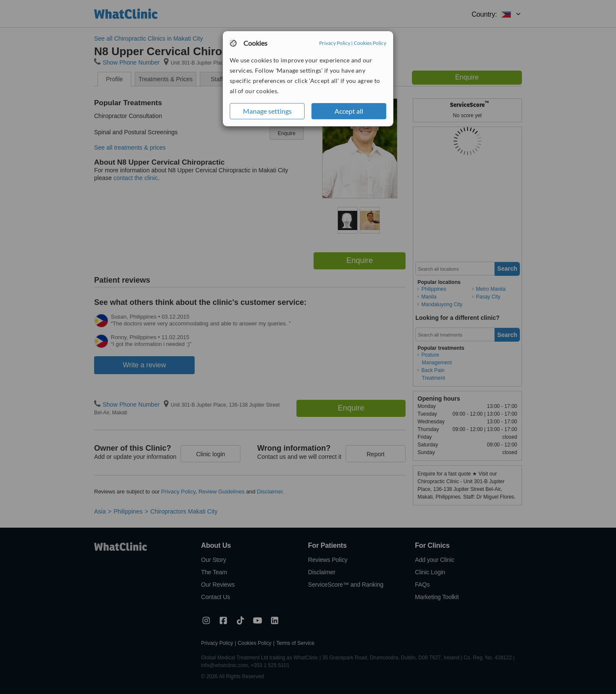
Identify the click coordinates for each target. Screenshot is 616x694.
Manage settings (267, 111)
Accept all (349, 111)
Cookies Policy (370, 43)
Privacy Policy (335, 43)
